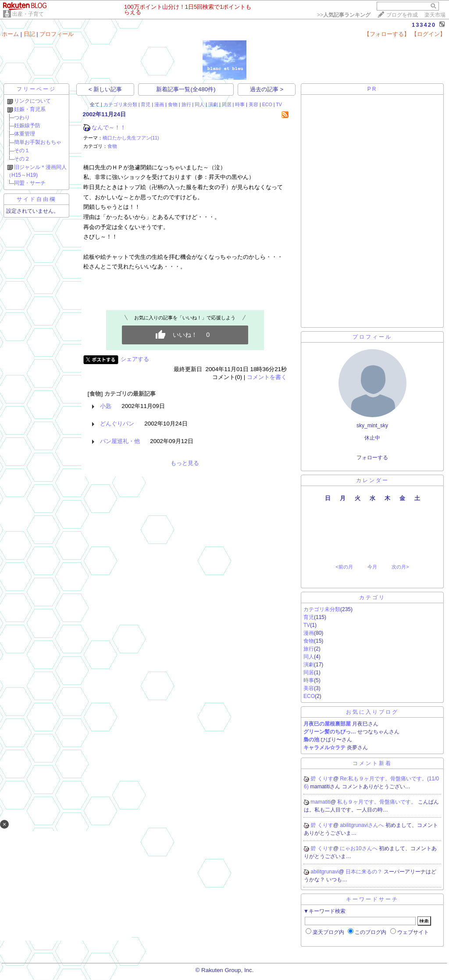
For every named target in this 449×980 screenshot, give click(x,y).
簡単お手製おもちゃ (38, 142)
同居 (227, 104)
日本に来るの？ (365, 872)
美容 (253, 104)
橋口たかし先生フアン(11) (131, 138)
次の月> (400, 567)
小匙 (106, 406)
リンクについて (32, 101)
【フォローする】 (387, 34)
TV (279, 104)
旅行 (186, 104)
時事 (240, 104)
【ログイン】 (428, 34)
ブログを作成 (402, 15)
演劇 (213, 104)
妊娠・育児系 (30, 109)
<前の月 (344, 567)
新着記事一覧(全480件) (186, 89)
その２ (22, 159)
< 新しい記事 (105, 89)
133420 (424, 25)
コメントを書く (267, 377)
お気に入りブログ (372, 712)
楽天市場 (435, 15)
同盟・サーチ (30, 183)
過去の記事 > (267, 89)
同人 (200, 104)
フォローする (372, 458)
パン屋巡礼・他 (120, 441)
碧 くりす (322, 779)
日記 (29, 34)
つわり (22, 118)
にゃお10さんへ (359, 848)
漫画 (159, 104)
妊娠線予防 (27, 125)
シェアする (135, 359)
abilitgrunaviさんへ (362, 825)
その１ (22, 150)
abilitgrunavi (324, 872)
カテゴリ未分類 (120, 104)
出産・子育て (28, 14)
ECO (267, 104)
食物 (173, 104)
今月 (372, 567)
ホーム (10, 34)
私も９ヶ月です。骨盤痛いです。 (377, 802)
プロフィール (57, 34)
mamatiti (320, 802)
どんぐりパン (117, 424)
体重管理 (25, 134)
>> (344, 15)
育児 (146, 104)
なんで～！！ (109, 127)
